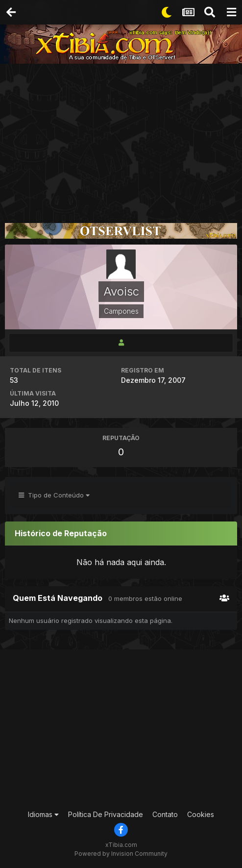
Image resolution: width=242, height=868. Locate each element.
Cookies (201, 814)
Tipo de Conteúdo (54, 495)
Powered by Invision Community (121, 854)
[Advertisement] (121, 137)
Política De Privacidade (106, 814)
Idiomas (43, 814)
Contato (165, 814)
